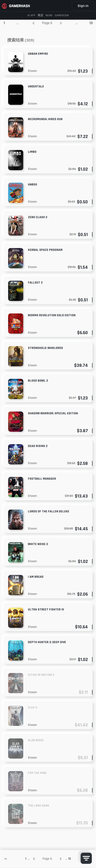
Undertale (36, 86)
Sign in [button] (83, 6)
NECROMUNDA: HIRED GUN (45, 119)
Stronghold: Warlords (45, 348)
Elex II (33, 708)
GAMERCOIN (62, 15)
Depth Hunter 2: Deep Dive (47, 642)
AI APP (31, 15)
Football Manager (42, 479)
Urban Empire (38, 54)
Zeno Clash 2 (38, 217)
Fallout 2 (35, 283)
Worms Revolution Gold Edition (52, 315)
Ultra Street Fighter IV (46, 610)
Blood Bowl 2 (38, 381)
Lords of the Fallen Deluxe (49, 511)
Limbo (32, 152)
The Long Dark (39, 806)
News (49, 15)
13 (91, 23)
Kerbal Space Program (45, 250)
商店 (40, 15)
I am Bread (36, 577)
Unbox (33, 185)
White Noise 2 (38, 544)
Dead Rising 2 (38, 446)
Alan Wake (36, 740)
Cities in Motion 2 (41, 675)
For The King (37, 773)
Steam (32, 71)
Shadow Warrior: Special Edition (53, 413)
